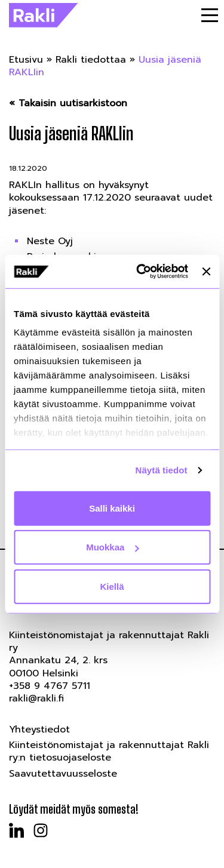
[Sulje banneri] (206, 272)
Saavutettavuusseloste (63, 774)
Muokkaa (112, 547)
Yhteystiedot (39, 730)
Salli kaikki (112, 508)
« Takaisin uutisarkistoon (68, 104)
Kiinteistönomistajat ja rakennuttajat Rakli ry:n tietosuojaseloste (109, 751)
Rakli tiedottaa (91, 60)
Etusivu (26, 60)
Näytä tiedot (162, 470)
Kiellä (112, 586)
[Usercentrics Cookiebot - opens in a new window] (141, 272)
